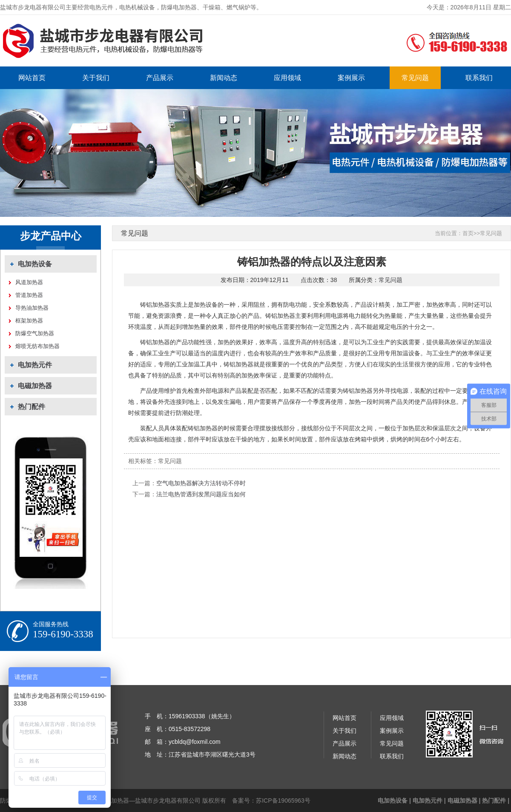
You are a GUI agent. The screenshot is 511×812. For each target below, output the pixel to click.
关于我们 (96, 78)
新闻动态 (224, 78)
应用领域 (287, 78)
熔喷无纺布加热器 (37, 346)
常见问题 (415, 78)
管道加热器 (29, 295)
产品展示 (160, 78)
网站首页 (32, 78)
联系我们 (479, 78)
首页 (468, 233)
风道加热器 (29, 282)
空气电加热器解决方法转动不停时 (201, 483)
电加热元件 (35, 365)
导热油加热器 (32, 308)
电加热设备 (35, 264)
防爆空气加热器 (35, 333)
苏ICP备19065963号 (283, 800)
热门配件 (32, 407)
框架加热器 (29, 321)
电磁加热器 (35, 386)
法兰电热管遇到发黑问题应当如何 (201, 494)
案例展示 (351, 78)
